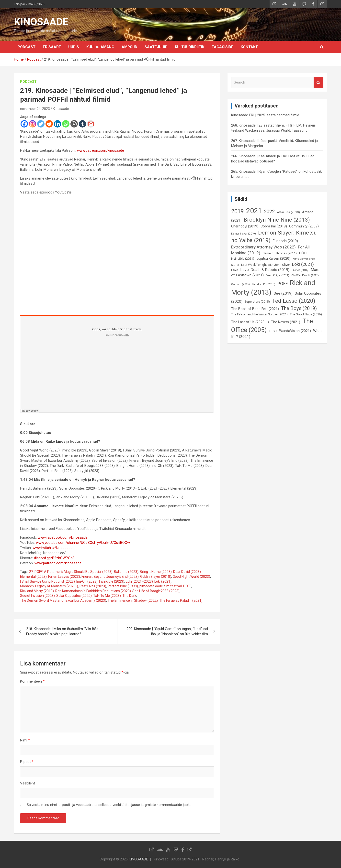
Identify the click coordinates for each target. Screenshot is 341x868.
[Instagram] (33, 124)
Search (318, 82)
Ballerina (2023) (126, 572)
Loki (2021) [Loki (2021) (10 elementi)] (303, 264)
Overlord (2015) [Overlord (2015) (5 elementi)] (240, 284)
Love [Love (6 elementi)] (235, 270)
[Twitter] (41, 124)
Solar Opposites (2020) (74, 596)
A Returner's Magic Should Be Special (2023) (78, 572)
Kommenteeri (32, 681)
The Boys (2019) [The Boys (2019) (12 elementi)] (299, 308)
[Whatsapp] (66, 124)
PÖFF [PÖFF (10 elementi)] (283, 284)
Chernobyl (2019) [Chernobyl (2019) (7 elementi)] (245, 226)
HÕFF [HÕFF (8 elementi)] (304, 253)
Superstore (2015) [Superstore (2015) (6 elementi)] (257, 302)
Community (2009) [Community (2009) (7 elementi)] (304, 226)
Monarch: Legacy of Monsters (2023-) (49, 586)
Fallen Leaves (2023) (64, 577)
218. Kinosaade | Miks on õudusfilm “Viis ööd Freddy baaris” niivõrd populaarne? (62, 631)
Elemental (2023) (33, 577)
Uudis (74, 47)
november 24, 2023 (35, 109)
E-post (27, 762)
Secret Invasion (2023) (37, 596)
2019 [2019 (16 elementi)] (238, 211)
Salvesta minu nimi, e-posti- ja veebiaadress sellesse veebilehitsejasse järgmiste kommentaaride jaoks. (109, 805)
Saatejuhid (156, 47)
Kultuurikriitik (190, 47)
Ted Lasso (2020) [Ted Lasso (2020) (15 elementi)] (294, 301)
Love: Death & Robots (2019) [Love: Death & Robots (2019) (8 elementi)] (265, 270)
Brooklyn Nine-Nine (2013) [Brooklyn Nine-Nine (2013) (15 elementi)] (277, 220)
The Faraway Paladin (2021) (181, 600)
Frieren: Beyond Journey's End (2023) (110, 577)
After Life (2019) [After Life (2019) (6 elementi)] (288, 212)
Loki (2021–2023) (139, 581)
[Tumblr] (82, 124)
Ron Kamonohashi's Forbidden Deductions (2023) (93, 591)
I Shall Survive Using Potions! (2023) (47, 581)
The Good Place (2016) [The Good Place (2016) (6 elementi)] (306, 314)
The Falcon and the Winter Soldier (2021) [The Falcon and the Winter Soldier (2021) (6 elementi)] (259, 314)
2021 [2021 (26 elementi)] (254, 211)
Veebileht (28, 783)
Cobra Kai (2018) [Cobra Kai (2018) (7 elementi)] (274, 226)
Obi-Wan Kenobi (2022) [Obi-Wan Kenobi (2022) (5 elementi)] (305, 275)
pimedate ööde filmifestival (161, 586)
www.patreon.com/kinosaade (101, 150)
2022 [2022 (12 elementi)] (269, 212)
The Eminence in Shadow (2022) (133, 600)
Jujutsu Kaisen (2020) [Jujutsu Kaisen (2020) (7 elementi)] (273, 258)
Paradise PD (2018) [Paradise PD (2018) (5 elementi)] (264, 284)
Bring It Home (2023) (156, 572)
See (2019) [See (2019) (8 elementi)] (283, 293)
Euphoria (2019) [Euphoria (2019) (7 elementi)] (285, 241)
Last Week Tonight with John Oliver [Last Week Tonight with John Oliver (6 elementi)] (266, 265)
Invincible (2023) (112, 581)
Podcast (27, 47)
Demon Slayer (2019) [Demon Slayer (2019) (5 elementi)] (244, 234)
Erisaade (52, 47)
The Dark (129, 596)
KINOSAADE (41, 22)
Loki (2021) (163, 581)
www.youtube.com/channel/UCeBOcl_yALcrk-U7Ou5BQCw (83, 543)
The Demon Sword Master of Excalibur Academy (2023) (63, 600)
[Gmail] (91, 124)
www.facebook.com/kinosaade (63, 537)
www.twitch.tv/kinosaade (52, 548)
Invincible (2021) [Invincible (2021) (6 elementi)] (243, 259)
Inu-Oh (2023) (87, 581)
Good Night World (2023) (191, 577)
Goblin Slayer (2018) (156, 577)
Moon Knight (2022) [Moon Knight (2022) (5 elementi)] (278, 275)
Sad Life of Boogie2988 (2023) (156, 591)
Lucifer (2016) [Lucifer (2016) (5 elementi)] (300, 270)
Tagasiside (222, 47)
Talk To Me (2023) (107, 596)
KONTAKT (249, 47)
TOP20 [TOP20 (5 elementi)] (273, 331)
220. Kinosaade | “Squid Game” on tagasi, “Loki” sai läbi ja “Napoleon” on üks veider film (167, 631)
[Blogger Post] (74, 124)
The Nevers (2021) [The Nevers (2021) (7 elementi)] (286, 322)
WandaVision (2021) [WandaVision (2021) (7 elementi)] (295, 331)
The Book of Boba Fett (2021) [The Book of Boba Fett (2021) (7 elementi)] (255, 309)
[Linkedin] (57, 124)
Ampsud (129, 47)
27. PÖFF (36, 572)
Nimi (25, 740)
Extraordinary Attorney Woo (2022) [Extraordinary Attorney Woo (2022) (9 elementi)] (263, 247)
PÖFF (187, 586)
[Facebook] (24, 124)
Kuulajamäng (100, 47)
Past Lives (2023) (93, 586)
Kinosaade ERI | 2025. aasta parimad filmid (265, 115)
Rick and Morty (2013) (37, 591)
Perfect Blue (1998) (123, 586)
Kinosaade (61, 109)
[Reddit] (49, 124)
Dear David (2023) (187, 572)
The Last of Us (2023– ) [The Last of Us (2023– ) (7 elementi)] (250, 322)
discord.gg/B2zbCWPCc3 (54, 558)
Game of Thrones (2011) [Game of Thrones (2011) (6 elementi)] (280, 253)
